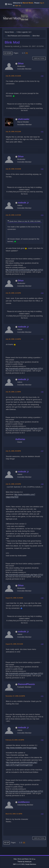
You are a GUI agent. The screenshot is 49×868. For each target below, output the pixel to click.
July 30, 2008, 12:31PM (13, 293)
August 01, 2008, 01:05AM (14, 598)
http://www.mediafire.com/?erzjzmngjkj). (22, 748)
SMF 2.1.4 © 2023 (19, 864)
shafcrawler (24, 119)
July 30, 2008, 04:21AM (13, 132)
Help (15, 859)
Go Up (7, 843)
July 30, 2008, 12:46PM (13, 339)
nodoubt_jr (23, 203)
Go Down (8, 53)
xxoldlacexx (24, 802)
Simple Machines (31, 864)
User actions (39, 58)
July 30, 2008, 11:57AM (13, 215)
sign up (18, 5)
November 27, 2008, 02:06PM (15, 696)
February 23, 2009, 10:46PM (15, 740)
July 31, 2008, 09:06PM (13, 451)
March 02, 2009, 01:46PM (14, 814)
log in (42, 3)
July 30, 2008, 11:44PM (13, 392)
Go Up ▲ (32, 859)
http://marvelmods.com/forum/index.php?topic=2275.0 (24, 270)
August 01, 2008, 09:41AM (14, 644)
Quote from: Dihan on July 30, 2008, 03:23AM (25, 221)
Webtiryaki (28, 862)
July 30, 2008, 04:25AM (13, 169)
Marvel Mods (12, 18)
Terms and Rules (23, 859)
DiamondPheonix (26, 684)
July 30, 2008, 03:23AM (13, 76)
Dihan (21, 63)
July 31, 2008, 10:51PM (13, 484)
